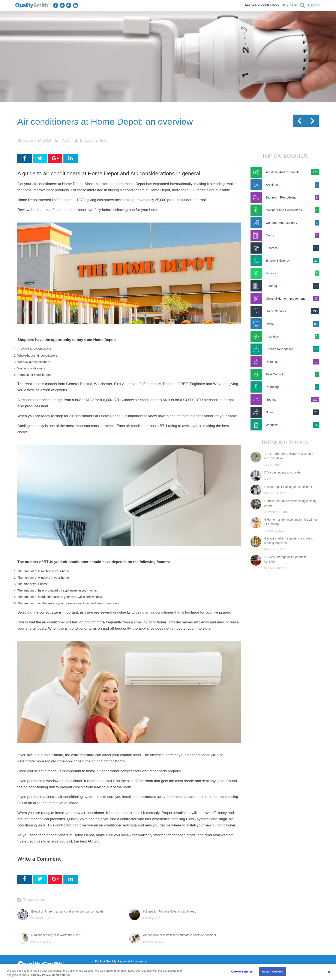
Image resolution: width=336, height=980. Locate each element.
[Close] (329, 972)
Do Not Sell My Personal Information (121, 961)
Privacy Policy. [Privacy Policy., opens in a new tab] (41, 975)
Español (315, 5)
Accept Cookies (272, 972)
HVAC (65, 140)
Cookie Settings (242, 972)
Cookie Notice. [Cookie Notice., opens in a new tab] (61, 975)
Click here (289, 5)
